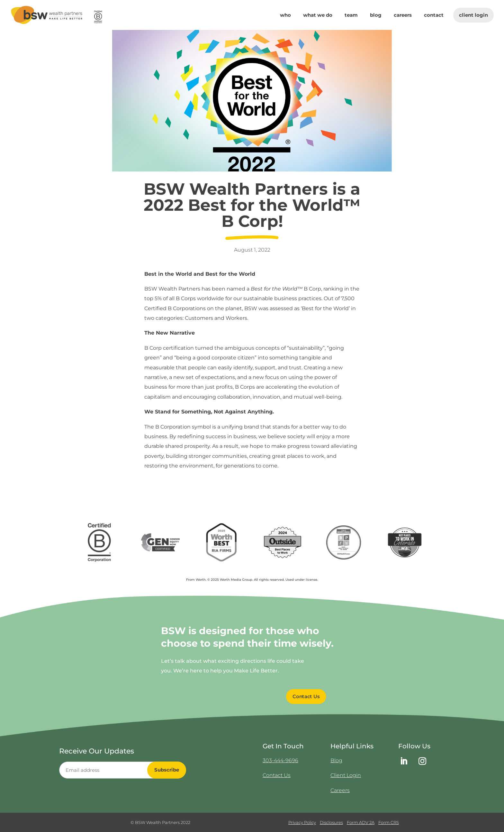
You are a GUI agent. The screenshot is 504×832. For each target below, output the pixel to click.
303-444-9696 (280, 760)
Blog (376, 15)
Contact (434, 15)
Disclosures (331, 822)
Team (351, 15)
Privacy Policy (302, 822)
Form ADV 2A (361, 822)
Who (285, 15)
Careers (403, 15)
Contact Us (277, 775)
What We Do (318, 15)
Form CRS (389, 822)
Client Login (473, 15)
